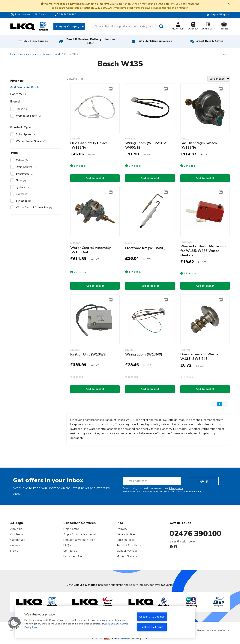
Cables (22, 160)
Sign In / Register (220, 15)
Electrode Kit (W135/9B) (145, 248)
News (14, 551)
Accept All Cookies (152, 617)
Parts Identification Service (154, 41)
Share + (225, 54)
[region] (105, 622)
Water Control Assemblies (34, 208)
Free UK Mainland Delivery (91, 41)
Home (13, 54)
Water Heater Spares (31, 141)
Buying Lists (208, 27)
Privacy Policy (175, 491)
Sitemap (201, 630)
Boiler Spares (26, 134)
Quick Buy (193, 27)
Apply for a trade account (80, 534)
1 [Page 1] (219, 404)
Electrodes (24, 174)
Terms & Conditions (129, 545)
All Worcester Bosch (24, 87)
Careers (15, 545)
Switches (23, 201)
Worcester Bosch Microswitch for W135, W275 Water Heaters (204, 251)
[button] (14, 623)
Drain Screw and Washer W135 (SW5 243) (200, 356)
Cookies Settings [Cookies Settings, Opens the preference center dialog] (152, 627)
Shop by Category (70, 27)
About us (16, 529)
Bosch (21, 109)
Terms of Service (192, 491)
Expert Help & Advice (209, 41)
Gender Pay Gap (127, 551)
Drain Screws (26, 167)
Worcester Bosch (52, 54)
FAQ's (67, 545)
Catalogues (18, 540)
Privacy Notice (176, 488)
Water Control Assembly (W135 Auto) (90, 250)
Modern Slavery (127, 556)
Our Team (17, 534)
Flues (21, 180)
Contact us (70, 551)
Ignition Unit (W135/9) (88, 354)
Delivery (122, 529)
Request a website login (79, 540)
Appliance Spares (30, 54)
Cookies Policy (126, 540)
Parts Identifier (22, 15)
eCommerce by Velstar (218, 630)
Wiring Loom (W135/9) (144, 354)
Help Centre (71, 529)
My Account (178, 27)
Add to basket (95, 178)
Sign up (203, 481)
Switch (22, 194)
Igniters (22, 187)
